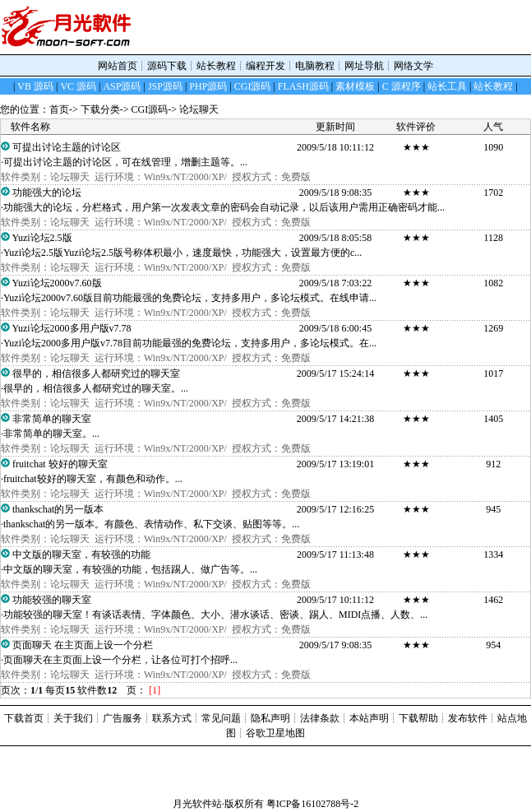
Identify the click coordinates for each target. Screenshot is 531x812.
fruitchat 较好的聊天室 (60, 464)
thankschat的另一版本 (58, 509)
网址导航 (364, 66)
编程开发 (265, 66)
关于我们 (73, 718)
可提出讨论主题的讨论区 (67, 147)
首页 (59, 109)
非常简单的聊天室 (52, 419)
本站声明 (369, 718)
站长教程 (216, 66)
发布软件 (468, 718)
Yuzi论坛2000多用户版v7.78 (74, 328)
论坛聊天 (199, 109)
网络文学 (413, 66)
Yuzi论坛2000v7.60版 (58, 283)
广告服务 (122, 718)
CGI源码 (150, 109)
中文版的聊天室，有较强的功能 (82, 554)
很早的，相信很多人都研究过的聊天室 (97, 374)
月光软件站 (197, 804)
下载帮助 (418, 718)
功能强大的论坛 (47, 193)
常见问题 (221, 718)
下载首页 (24, 718)
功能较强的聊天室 (52, 600)
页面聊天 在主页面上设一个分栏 (83, 645)
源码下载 (167, 66)
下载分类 (100, 109)
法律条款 (320, 718)
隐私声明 (270, 718)
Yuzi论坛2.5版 (43, 238)
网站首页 (118, 66)
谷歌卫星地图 (275, 733)
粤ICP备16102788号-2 (313, 804)
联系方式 (172, 718)
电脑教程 (315, 66)
